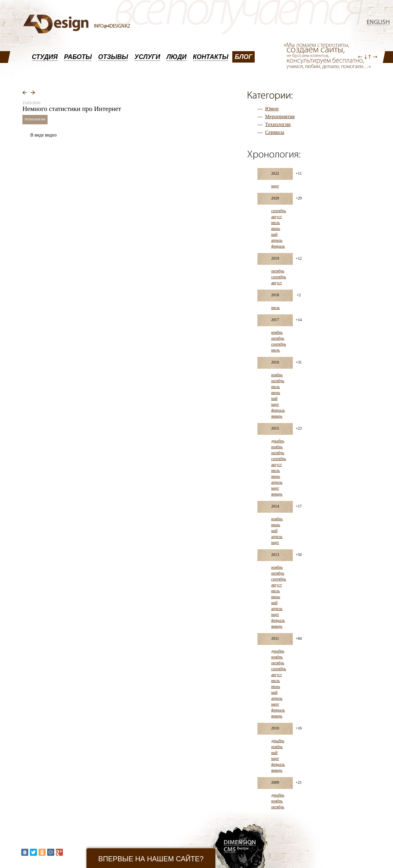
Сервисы (275, 132)
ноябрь (277, 332)
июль (275, 223)
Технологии (278, 124)
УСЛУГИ (147, 57)
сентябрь (279, 211)
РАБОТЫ (78, 57)
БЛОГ (243, 57)
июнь (276, 228)
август (276, 217)
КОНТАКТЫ (211, 57)
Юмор (272, 108)
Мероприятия (280, 116)
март (275, 186)
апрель (277, 240)
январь (277, 416)
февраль (278, 246)
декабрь (278, 441)
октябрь (278, 271)
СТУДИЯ (45, 57)
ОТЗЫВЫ (113, 57)
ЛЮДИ (177, 57)
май (274, 234)
